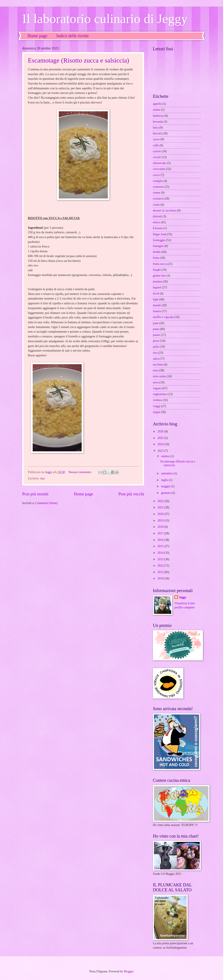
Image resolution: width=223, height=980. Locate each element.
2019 (161, 520)
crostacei (158, 199)
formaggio (159, 240)
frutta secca (160, 264)
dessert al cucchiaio (165, 211)
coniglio (158, 181)
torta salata (159, 376)
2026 (161, 431)
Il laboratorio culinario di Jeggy (105, 19)
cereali (157, 157)
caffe (156, 145)
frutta (156, 258)
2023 (161, 451)
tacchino (158, 365)
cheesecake (160, 163)
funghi (157, 270)
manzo (157, 311)
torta (156, 370)
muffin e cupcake (163, 317)
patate (156, 335)
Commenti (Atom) (46, 503)
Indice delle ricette (73, 36)
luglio (165, 480)
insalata (157, 282)
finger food (160, 234)
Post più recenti (35, 494)
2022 (161, 501)
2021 (161, 507)
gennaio (166, 493)
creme (157, 193)
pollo (156, 347)
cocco (156, 175)
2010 (161, 578)
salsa (156, 359)
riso (42, 478)
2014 (161, 553)
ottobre (166, 456)
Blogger (128, 971)
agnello (157, 104)
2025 (161, 438)
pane (156, 323)
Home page (37, 36)
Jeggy (182, 597)
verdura (157, 400)
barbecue (158, 116)
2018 (161, 527)
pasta (156, 329)
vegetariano (160, 394)
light (156, 299)
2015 (161, 546)
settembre (167, 473)
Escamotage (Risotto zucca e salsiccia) (79, 60)
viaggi (157, 406)
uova (156, 382)
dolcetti (157, 216)
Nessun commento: (81, 472)
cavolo (157, 151)
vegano (157, 388)
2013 (161, 559)
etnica (156, 222)
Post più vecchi (131, 494)
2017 (161, 533)
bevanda (158, 122)
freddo (157, 252)
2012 (161, 566)
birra (156, 128)
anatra (157, 110)
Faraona (158, 228)
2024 (161, 444)
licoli (156, 294)
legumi (157, 287)
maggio (166, 486)
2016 (161, 540)
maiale (157, 305)
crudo (156, 205)
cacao (156, 139)
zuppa (156, 412)
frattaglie (158, 246)
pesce (156, 341)
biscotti (157, 133)
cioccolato (159, 169)
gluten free (159, 276)
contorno (158, 187)
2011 (161, 572)
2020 (161, 514)
